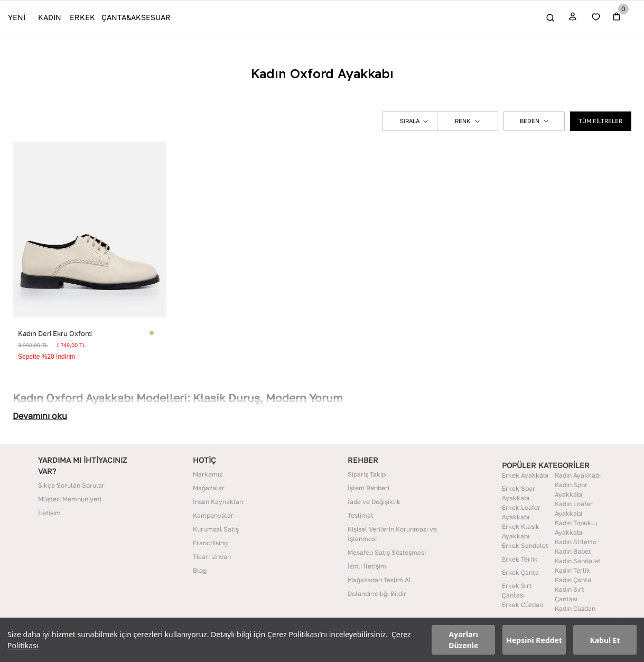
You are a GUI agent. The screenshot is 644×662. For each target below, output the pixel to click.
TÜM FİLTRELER (600, 121)
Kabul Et (605, 640)
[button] (410, 121)
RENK (467, 121)
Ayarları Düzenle (463, 640)
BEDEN (534, 121)
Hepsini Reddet (534, 640)
